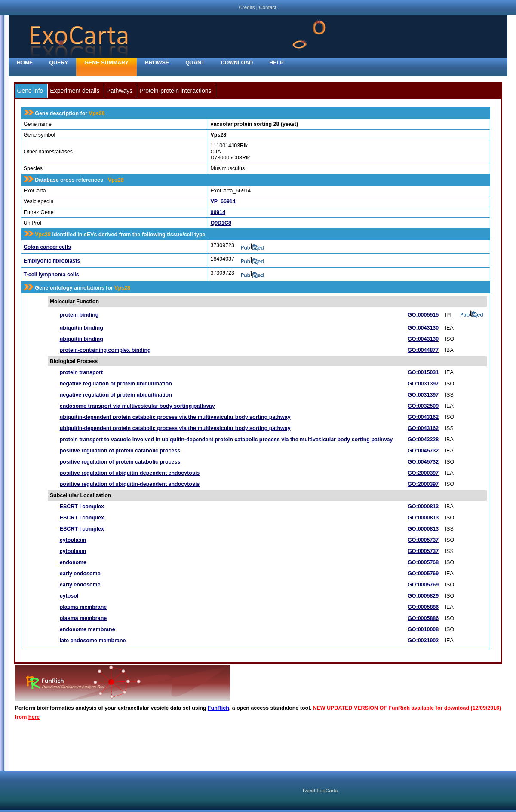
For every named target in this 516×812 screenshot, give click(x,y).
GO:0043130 (423, 328)
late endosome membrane (93, 641)
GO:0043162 (423, 417)
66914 (218, 212)
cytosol (69, 596)
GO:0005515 (423, 315)
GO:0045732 (423, 451)
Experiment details (75, 91)
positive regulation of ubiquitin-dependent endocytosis (130, 473)
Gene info (30, 91)
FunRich (218, 708)
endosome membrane (88, 629)
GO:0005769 (423, 574)
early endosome (80, 574)
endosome (73, 562)
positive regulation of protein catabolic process (120, 451)
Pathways (119, 91)
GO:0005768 (423, 562)
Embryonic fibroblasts (52, 261)
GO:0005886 (423, 607)
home (25, 63)
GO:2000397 (423, 473)
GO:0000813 (423, 507)
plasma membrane (83, 607)
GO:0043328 (423, 440)
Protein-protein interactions (175, 91)
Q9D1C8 (221, 223)
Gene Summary (106, 63)
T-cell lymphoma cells (51, 275)
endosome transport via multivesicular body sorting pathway (137, 406)
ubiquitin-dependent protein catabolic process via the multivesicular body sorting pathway (175, 417)
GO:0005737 (423, 540)
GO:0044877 (423, 350)
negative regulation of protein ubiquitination (116, 384)
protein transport (81, 372)
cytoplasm (73, 540)
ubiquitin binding (81, 328)
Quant (195, 63)
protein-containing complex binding (105, 350)
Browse (157, 63)
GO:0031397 (423, 384)
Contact (267, 7)
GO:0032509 (423, 406)
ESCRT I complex (82, 507)
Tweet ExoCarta (320, 790)
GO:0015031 (423, 372)
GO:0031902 (423, 641)
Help (276, 63)
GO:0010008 (423, 629)
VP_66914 (223, 201)
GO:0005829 (423, 596)
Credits (247, 7)
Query (58, 63)
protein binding (79, 315)
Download (237, 63)
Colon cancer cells (47, 247)
